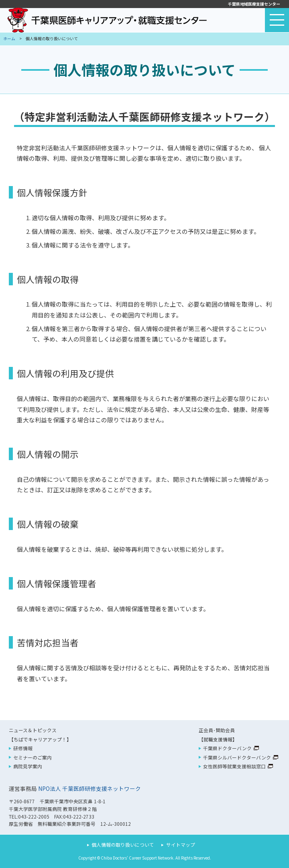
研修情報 (23, 748)
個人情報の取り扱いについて (123, 844)
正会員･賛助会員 (217, 730)
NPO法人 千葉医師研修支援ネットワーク (90, 788)
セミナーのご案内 (33, 757)
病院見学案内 (28, 766)
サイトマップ (181, 844)
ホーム (9, 39)
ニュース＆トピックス (33, 730)
